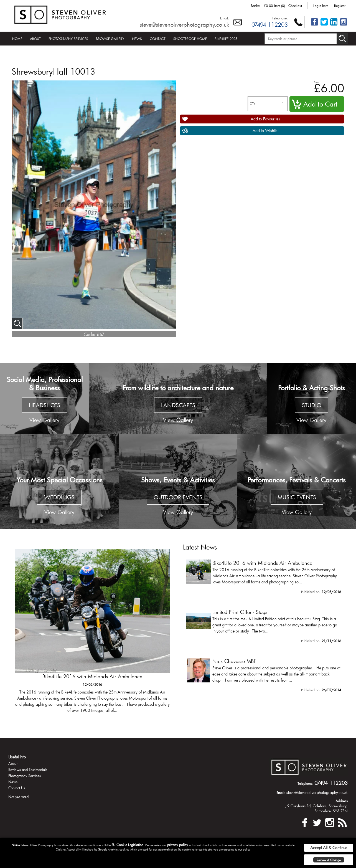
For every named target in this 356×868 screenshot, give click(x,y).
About (35, 39)
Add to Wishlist (265, 131)
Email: (225, 18)
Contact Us (17, 788)
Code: (90, 334)
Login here (321, 6)
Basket (256, 6)
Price (316, 82)
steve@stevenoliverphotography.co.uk (184, 24)
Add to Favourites (265, 119)
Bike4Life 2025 (226, 39)
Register (340, 6)
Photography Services (68, 39)
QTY (253, 104)
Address (342, 801)
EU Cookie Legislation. (128, 845)
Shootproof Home (190, 39)
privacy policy (178, 845)
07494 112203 (270, 24)
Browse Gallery (110, 39)
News (137, 39)
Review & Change (329, 860)
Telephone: (280, 18)
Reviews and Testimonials (28, 770)
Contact (158, 39)
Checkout (295, 6)
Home (17, 39)
